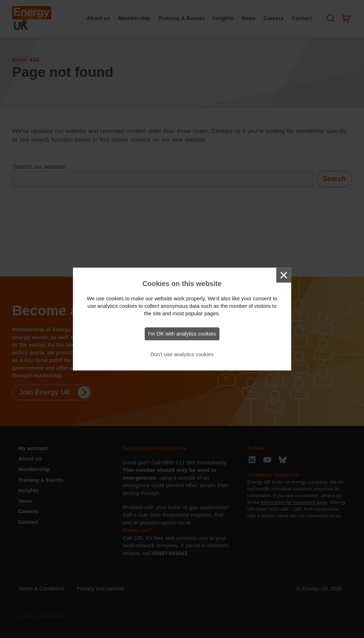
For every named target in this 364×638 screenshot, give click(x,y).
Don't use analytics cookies (182, 354)
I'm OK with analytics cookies (182, 334)
